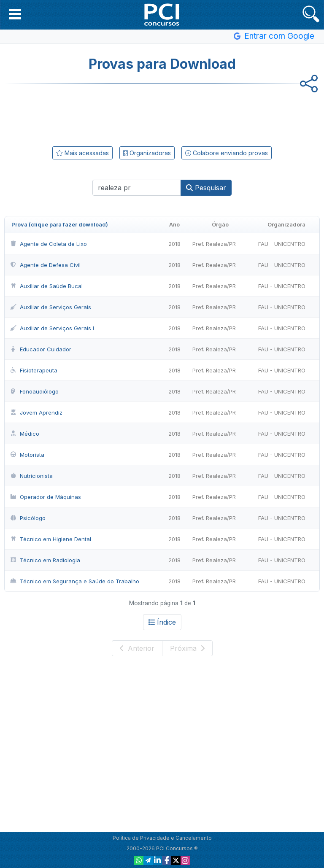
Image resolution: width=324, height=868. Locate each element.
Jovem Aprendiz (36, 412)
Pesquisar (206, 188)
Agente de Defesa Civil (45, 265)
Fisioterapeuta (34, 370)
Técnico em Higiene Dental (50, 539)
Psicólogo (28, 518)
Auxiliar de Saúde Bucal (46, 286)
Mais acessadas (82, 153)
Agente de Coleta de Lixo (48, 244)
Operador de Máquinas (45, 497)
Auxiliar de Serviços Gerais (50, 307)
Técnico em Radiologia (45, 560)
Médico (24, 434)
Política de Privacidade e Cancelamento (162, 838)
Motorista (27, 455)
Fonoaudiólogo (34, 391)
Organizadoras (147, 153)
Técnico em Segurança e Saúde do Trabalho (74, 581)
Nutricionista (31, 476)
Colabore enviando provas (227, 153)
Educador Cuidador (40, 349)
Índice (162, 622)
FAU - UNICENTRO (282, 244)
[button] (15, 14)
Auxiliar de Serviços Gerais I (52, 328)
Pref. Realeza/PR (214, 244)
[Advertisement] (162, 113)
